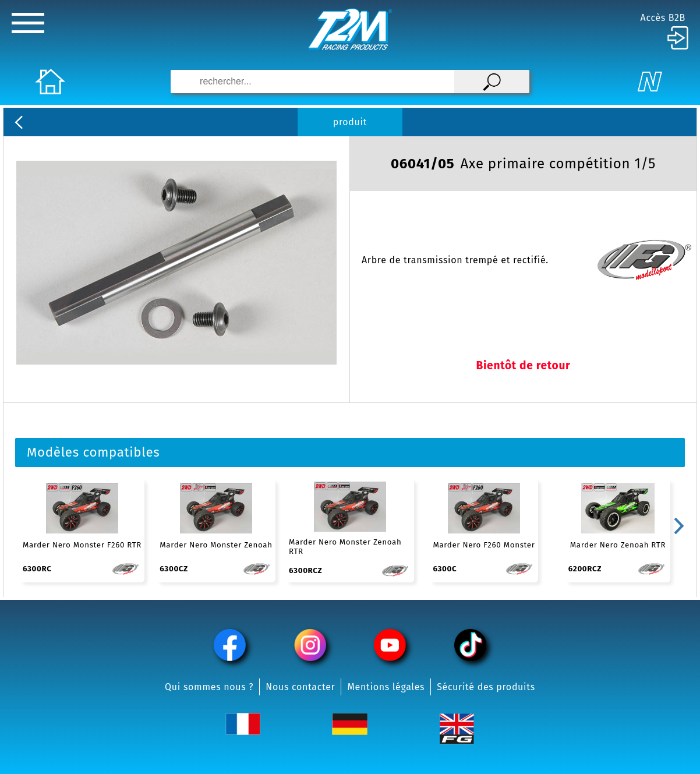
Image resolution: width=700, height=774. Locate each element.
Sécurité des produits (486, 687)
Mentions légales (386, 687)
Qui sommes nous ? (209, 687)
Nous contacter (300, 687)
